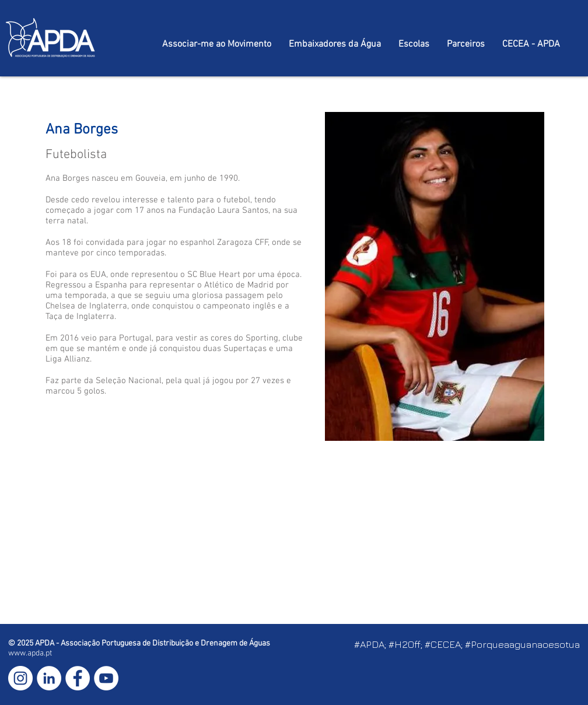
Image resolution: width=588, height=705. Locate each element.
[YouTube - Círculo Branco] (106, 678)
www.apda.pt (30, 653)
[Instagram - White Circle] (20, 678)
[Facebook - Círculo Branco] (78, 678)
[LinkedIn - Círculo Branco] (49, 678)
